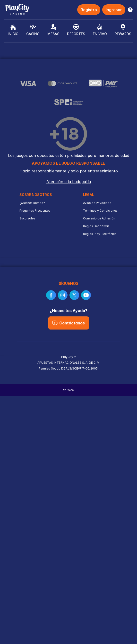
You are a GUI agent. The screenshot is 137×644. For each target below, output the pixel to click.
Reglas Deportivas (96, 226)
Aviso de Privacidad (97, 203)
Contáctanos (68, 323)
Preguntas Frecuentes (35, 211)
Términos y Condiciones (100, 211)
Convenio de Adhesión (99, 218)
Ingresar (114, 10)
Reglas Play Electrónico (100, 234)
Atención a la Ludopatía (69, 182)
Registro (89, 10)
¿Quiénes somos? (32, 203)
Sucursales (27, 218)
